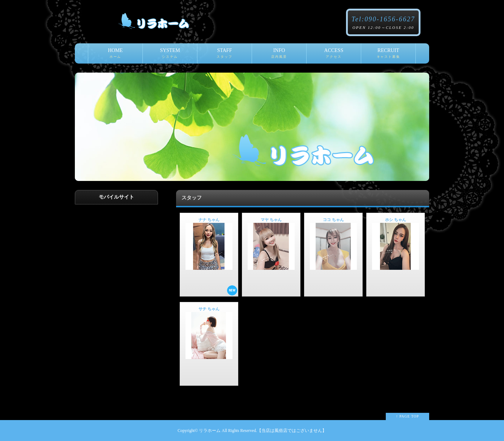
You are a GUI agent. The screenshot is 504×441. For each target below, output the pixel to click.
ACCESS (334, 56)
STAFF (225, 56)
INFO (279, 56)
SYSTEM (170, 56)
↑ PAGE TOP (407, 416)
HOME (115, 56)
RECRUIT (388, 56)
